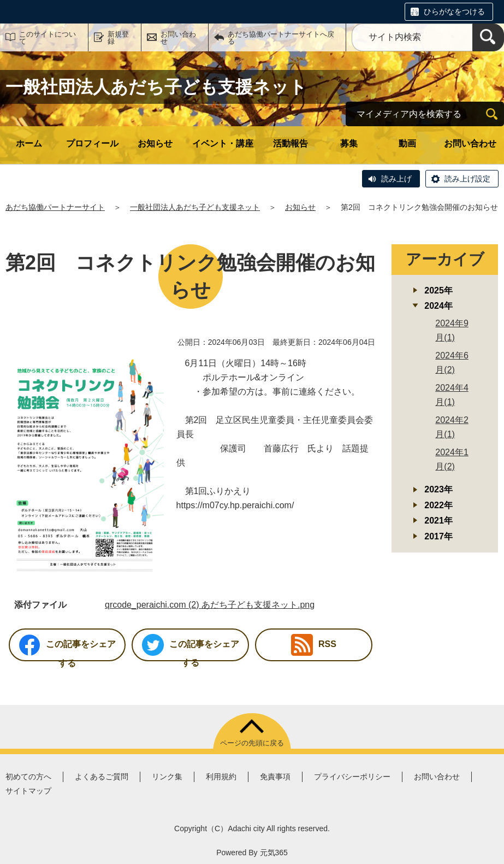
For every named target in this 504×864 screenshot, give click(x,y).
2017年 (438, 536)
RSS (314, 645)
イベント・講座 (223, 143)
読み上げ (396, 179)
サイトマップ (28, 791)
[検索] (488, 37)
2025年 (438, 290)
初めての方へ (28, 777)
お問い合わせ (178, 38)
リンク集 (167, 777)
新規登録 (118, 38)
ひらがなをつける (454, 11)
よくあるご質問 (102, 777)
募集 (349, 143)
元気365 (274, 853)
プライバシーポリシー (352, 777)
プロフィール (92, 143)
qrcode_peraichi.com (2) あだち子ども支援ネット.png (210, 605)
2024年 (438, 306)
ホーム (29, 143)
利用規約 (221, 777)
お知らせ (155, 143)
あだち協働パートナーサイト (55, 207)
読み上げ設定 (467, 179)
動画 (407, 143)
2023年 (438, 489)
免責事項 (275, 777)
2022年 (438, 505)
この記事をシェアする (67, 648)
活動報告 (290, 143)
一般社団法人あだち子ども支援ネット (195, 207)
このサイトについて (48, 38)
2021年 (438, 521)
